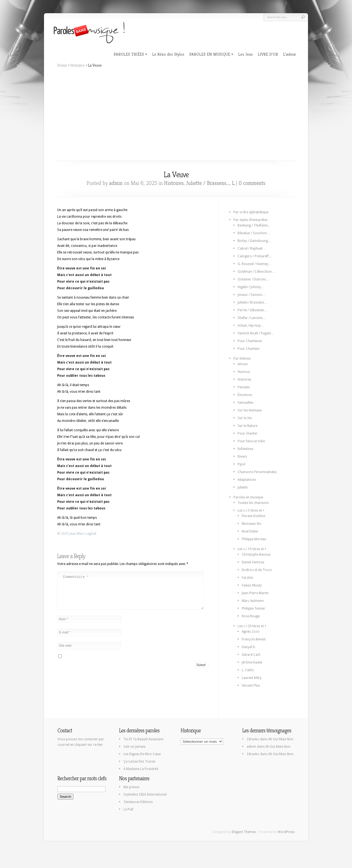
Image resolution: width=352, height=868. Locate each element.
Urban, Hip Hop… (251, 326)
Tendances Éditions (138, 802)
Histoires (78, 65)
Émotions (245, 395)
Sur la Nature (248, 426)
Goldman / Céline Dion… (256, 272)
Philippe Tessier (253, 608)
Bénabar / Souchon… (254, 233)
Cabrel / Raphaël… (252, 249)
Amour (243, 364)
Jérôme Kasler (252, 662)
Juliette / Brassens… (252, 302)
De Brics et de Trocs (257, 570)
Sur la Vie (245, 418)
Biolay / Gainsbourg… (254, 241)
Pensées (244, 387)
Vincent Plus (251, 686)
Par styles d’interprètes (251, 220)
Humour (244, 372)
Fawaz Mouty (252, 585)
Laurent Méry (252, 678)
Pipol (241, 464)
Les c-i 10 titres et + (252, 549)
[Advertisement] (176, 114)
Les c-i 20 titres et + (252, 626)
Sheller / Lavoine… (252, 318)
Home (62, 65)
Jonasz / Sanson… (251, 295)
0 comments (252, 183)
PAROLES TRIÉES (129, 54)
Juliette (243, 487)
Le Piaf (128, 809)
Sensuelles (245, 403)
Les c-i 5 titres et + (251, 511)
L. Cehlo (248, 670)
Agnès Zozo (251, 632)
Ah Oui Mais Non (281, 739)
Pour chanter (248, 433)
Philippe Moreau (254, 539)
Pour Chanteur (249, 349)
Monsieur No (251, 524)
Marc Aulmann (253, 601)
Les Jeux (245, 54)
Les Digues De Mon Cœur (142, 754)
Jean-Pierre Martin (255, 593)
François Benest (254, 639)
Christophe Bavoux (256, 555)
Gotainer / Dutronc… (254, 279)
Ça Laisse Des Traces (139, 761)
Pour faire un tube (251, 441)
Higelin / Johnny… (251, 287)
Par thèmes (242, 359)
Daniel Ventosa (253, 562)
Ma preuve (131, 787)
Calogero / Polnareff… (255, 256)
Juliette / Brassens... (208, 183)
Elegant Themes (244, 832)
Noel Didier (250, 531)
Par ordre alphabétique (251, 212)
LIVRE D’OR (268, 54)
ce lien (98, 745)
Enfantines (245, 449)
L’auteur (289, 54)
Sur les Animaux (250, 410)
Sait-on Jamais (134, 747)
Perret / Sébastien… (252, 310)
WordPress (286, 832)
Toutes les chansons (253, 503)
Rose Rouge (251, 616)
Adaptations (247, 480)
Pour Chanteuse (250, 341)
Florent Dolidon (254, 516)
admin (116, 183)
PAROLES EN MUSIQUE (210, 54)
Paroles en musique (248, 497)
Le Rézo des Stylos (168, 54)
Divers (242, 457)
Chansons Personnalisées (257, 472)
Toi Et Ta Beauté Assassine (143, 739)
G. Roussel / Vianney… (255, 264)
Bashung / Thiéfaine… (254, 225)
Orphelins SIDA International (145, 795)
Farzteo (248, 578)
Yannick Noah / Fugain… (256, 333)
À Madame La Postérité (141, 769)
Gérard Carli (251, 655)
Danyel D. (249, 647)
